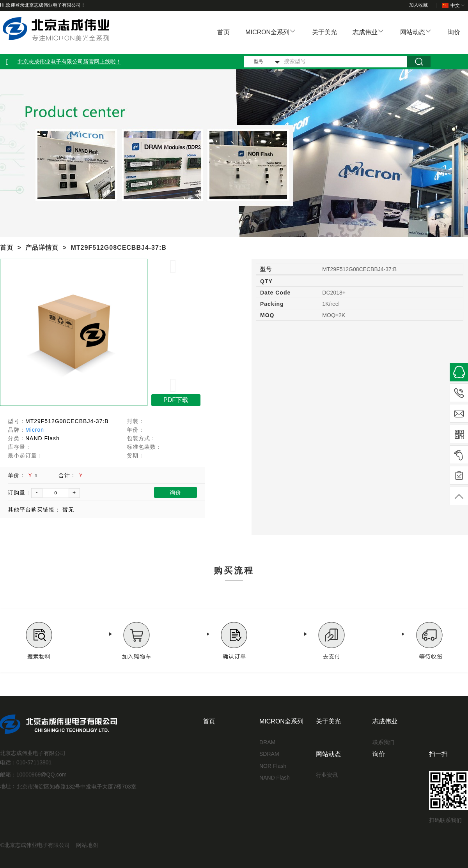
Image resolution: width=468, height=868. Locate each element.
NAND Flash (275, 778)
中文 (454, 5)
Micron (35, 430)
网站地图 (87, 845)
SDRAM (269, 754)
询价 (454, 32)
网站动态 (413, 32)
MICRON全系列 (267, 32)
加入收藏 (418, 5)
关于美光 (324, 32)
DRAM (267, 742)
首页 (223, 32)
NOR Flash (273, 766)
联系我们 (383, 742)
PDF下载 (176, 400)
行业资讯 (327, 775)
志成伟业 (365, 32)
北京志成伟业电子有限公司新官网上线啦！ (69, 62)
